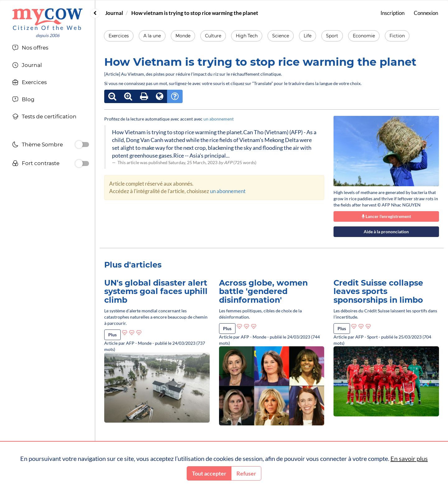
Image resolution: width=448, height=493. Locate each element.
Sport (332, 36)
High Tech (247, 36)
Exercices (119, 36)
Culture (213, 36)
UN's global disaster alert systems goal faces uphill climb (156, 291)
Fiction (397, 36)
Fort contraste (36, 164)
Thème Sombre (37, 145)
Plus (112, 335)
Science (281, 36)
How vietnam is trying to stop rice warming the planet (195, 13)
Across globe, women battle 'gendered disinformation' (263, 291)
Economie (364, 36)
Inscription (392, 13)
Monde (183, 36)
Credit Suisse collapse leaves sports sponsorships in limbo (378, 291)
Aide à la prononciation (386, 232)
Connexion (426, 13)
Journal (114, 13)
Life (308, 36)
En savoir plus (409, 458)
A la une (152, 36)
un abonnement (219, 119)
